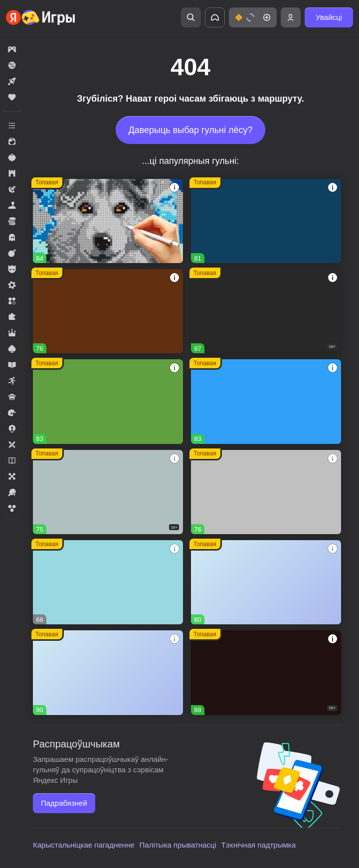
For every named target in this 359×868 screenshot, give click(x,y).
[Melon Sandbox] (266, 311)
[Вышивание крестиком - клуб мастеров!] (108, 221)
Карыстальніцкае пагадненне (84, 845)
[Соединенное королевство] (266, 401)
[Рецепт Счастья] (108, 672)
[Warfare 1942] (108, 492)
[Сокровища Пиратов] (266, 672)
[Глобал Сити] (108, 311)
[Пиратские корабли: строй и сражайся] (266, 221)
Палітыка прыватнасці (178, 845)
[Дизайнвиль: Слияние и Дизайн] (266, 582)
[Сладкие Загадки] (108, 582)
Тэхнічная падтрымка (259, 845)
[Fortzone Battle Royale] (108, 401)
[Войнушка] (266, 492)
